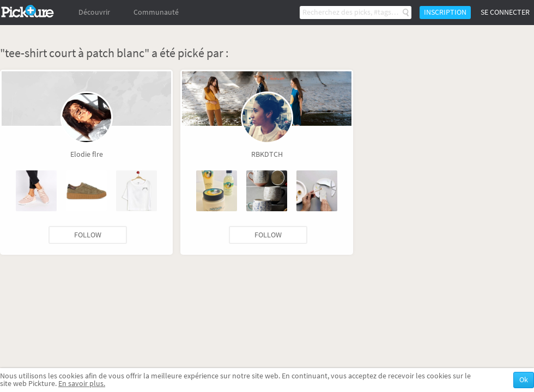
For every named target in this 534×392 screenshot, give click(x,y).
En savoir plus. (82, 384)
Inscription (445, 12)
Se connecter (505, 12)
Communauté (156, 12)
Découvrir (94, 12)
